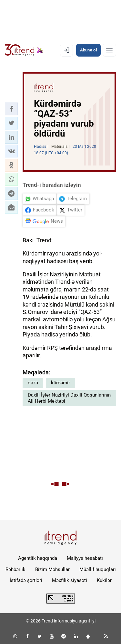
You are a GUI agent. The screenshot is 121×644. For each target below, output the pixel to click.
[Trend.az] (24, 50)
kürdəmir (60, 383)
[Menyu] (109, 50)
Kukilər (104, 580)
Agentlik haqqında (38, 558)
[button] (11, 109)
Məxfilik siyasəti (70, 580)
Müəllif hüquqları (98, 569)
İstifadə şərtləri (26, 580)
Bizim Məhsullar (52, 569)
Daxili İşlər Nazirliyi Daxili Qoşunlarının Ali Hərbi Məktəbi (69, 398)
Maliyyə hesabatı (85, 558)
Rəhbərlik (15, 569)
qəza (33, 383)
